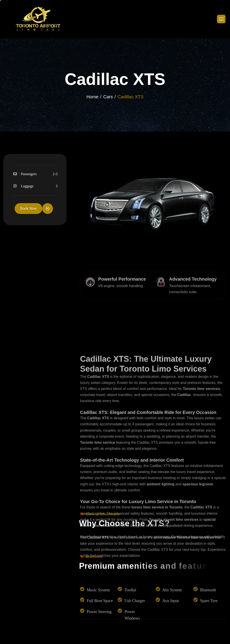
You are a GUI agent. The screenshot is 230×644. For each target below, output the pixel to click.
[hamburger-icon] (221, 19)
